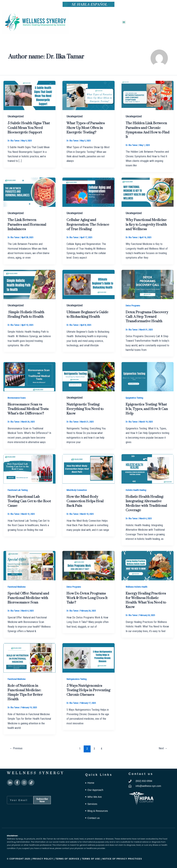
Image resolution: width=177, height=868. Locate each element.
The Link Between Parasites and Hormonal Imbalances (28, 224)
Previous (17, 757)
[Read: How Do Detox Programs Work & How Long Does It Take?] (88, 574)
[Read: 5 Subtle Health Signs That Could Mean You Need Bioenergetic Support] (29, 95)
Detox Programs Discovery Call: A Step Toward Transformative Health (146, 323)
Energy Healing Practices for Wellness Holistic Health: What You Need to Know (147, 609)
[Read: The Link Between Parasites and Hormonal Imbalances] (29, 192)
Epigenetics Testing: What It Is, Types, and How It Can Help (147, 418)
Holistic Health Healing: (137, 499)
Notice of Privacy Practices (122, 859)
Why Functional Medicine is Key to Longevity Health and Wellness (144, 227)
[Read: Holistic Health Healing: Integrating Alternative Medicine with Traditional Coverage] (148, 477)
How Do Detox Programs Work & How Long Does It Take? (88, 607)
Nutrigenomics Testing (78, 688)
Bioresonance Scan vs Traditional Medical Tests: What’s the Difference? (29, 418)
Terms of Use (91, 859)
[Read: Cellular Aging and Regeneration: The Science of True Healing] (88, 192)
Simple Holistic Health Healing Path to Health (27, 319)
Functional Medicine (17, 596)
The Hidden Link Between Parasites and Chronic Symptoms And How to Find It (146, 130)
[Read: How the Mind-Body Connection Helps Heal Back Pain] (88, 477)
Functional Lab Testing (18, 499)
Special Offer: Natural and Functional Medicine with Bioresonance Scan (29, 607)
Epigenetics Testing (135, 407)
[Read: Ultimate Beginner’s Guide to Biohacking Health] (88, 289)
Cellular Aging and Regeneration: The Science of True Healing (87, 224)
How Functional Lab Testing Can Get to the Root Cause (26, 510)
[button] (124, 22)
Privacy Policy (43, 859)
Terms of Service (67, 859)
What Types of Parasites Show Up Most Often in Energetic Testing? (87, 128)
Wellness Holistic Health (138, 596)
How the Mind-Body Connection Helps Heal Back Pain (86, 510)
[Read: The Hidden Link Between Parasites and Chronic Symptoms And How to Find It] (148, 95)
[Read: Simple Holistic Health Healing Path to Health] (29, 289)
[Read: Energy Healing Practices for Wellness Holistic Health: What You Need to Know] (148, 574)
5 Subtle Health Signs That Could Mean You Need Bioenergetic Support (26, 130)
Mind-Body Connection (78, 499)
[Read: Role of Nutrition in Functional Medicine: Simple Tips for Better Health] (29, 666)
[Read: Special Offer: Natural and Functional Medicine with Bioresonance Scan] (29, 574)
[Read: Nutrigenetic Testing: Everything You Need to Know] (88, 385)
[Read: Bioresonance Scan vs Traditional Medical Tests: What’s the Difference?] (29, 385)
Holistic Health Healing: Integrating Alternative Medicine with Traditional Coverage (146, 512)
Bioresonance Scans (18, 407)
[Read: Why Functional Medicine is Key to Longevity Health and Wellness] (148, 192)
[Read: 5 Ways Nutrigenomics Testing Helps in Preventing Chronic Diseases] (88, 666)
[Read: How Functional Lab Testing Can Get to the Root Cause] (29, 477)
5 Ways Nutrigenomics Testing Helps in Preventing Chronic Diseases (86, 701)
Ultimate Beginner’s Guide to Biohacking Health (84, 321)
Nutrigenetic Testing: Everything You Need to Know (86, 418)
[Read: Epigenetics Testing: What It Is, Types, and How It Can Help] (148, 385)
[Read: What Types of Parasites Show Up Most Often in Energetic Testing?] (88, 95)
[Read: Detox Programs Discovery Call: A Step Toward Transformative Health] (148, 289)
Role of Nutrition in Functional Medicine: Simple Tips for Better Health (26, 701)
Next (163, 757)
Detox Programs (134, 310)
